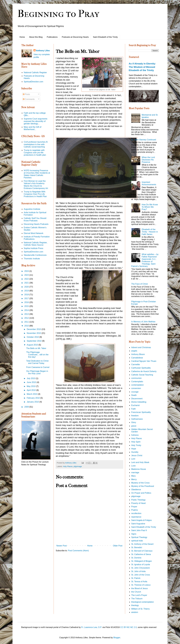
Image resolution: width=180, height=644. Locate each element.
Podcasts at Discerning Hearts (75, 37)
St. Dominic (136, 558)
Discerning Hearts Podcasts (36, 224)
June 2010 (32, 382)
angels (134, 351)
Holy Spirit (136, 442)
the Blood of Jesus (139, 588)
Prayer (134, 507)
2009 (27, 407)
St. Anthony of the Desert (142, 544)
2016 (27, 302)
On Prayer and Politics (141, 493)
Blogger (117, 638)
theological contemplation (143, 602)
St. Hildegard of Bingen (142, 561)
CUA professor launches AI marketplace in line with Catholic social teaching (36, 144)
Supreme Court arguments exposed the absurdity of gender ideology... (36, 121)
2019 (27, 291)
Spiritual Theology (139, 537)
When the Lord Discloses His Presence (148, 160)
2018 (27, 295)
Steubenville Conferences (35, 255)
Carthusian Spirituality (141, 368)
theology (135, 605)
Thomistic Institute (32, 259)
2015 (27, 306)
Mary (133, 476)
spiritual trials (137, 541)
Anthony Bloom (138, 354)
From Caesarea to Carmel (38, 367)
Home (22, 37)
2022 (27, 279)
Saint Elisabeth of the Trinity (105, 37)
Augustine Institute (32, 209)
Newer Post (62, 546)
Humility (135, 452)
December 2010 (34, 329)
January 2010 (33, 402)
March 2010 (32, 394)
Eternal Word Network (33, 233)
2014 (27, 310)
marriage (135, 473)
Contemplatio (137, 382)
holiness (135, 435)
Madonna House (139, 469)
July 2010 (31, 378)
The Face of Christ (139, 284)
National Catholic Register (35, 72)
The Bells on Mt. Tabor (36, 348)
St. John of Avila (138, 571)
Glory (134, 422)
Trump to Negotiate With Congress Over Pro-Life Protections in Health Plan (35, 194)
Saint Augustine (138, 524)
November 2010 (34, 333)
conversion (136, 388)
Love (133, 466)
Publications (52, 37)
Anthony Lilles (43, 51)
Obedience (136, 490)
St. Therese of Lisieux (141, 585)
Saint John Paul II (139, 530)
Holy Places (68, 466)
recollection (136, 513)
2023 (27, 275)
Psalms (134, 510)
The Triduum (137, 599)
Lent (133, 459)
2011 (27, 322)
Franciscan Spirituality (141, 412)
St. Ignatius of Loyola (141, 564)
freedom (135, 416)
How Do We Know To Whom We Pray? (150, 207)
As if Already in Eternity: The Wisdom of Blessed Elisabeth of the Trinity (142, 67)
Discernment (137, 399)
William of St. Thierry (140, 609)
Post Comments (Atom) (78, 551)
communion (136, 378)
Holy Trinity (136, 445)
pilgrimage (78, 466)
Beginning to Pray (58, 14)
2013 (27, 314)
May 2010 (31, 386)
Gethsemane (137, 419)
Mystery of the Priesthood (143, 486)
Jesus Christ (137, 455)
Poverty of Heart (138, 503)
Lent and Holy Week (140, 462)
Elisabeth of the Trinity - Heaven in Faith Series (150, 232)
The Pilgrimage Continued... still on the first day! (37, 355)
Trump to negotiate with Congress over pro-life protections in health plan (35, 153)
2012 (27, 318)
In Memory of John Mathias (143, 322)
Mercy (134, 479)
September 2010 (34, 341)
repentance (136, 517)
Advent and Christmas (141, 347)
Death (134, 395)
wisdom (135, 612)
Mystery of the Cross (140, 483)
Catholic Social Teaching (142, 375)
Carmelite (135, 364)
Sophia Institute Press (33, 248)
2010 (27, 326)
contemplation (137, 385)
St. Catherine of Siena (141, 554)
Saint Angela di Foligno (141, 520)
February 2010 (34, 398)
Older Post (118, 546)
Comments (29, 99)
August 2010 (33, 345)
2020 (27, 287)
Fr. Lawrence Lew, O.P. (91, 627)
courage (135, 392)
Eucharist (135, 405)
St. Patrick (136, 578)
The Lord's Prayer (139, 595)
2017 (27, 298)
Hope (134, 449)
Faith (133, 409)
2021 (27, 283)
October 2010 (33, 337)
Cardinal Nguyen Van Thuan (144, 361)
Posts (26, 94)
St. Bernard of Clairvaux (142, 551)
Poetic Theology (138, 500)
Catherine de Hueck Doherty (144, 371)
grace (134, 426)
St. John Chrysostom (141, 568)
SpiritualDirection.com (33, 82)
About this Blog (36, 37)
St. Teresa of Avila (139, 582)
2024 (27, 271)
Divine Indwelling (139, 402)
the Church (136, 592)
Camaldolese (137, 358)
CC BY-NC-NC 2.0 (128, 627)
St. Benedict (137, 547)
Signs (134, 534)
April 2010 (32, 390)
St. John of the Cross (141, 575)
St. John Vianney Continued (144, 140)
